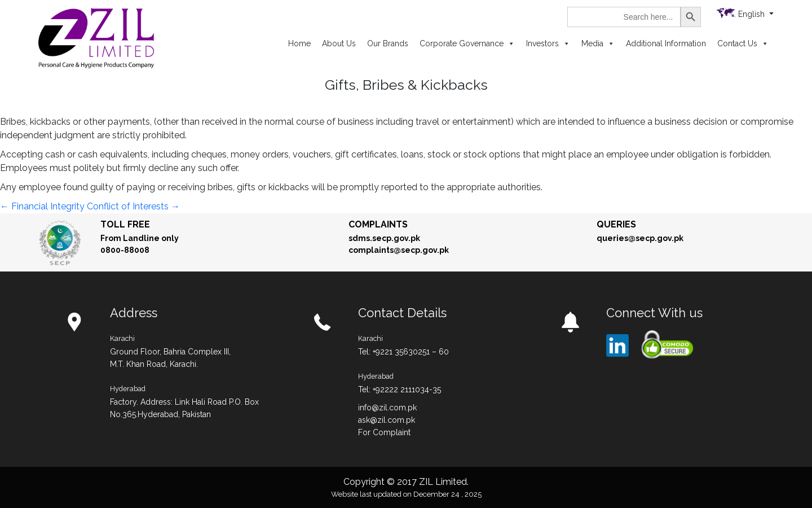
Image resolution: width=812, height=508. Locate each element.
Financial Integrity (42, 206)
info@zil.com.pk (387, 408)
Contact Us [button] (743, 43)
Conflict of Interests (133, 206)
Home (299, 43)
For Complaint (384, 432)
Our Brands (388, 43)
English (753, 14)
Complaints (378, 224)
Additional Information (666, 43)
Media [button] (598, 43)
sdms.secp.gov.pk (384, 238)
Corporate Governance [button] (467, 43)
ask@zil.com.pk (387, 420)
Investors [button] (548, 43)
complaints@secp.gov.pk (399, 250)
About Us (339, 43)
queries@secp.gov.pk (640, 238)
